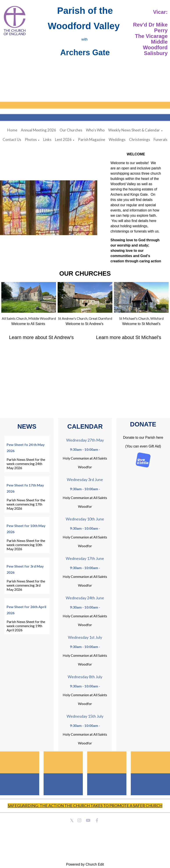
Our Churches (71, 130)
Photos (31, 139)
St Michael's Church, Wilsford (141, 318)
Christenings (140, 139)
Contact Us (12, 139)
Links (47, 139)
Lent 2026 (63, 139)
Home (12, 130)
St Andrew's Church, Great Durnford (85, 318)
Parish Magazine (92, 139)
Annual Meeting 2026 (38, 130)
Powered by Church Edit (85, 864)
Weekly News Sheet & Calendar (134, 130)
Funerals (160, 139)
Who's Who (95, 130)
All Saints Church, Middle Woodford (29, 318)
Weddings (117, 139)
